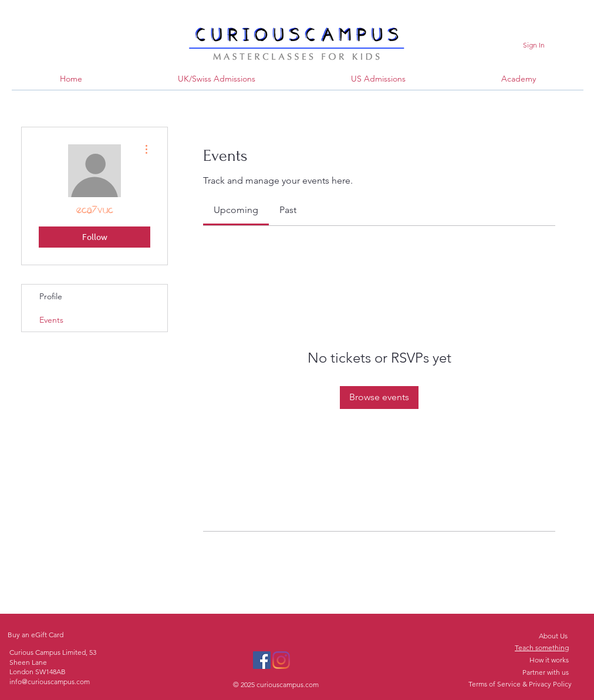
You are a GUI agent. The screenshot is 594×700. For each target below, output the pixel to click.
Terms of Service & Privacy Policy (520, 684)
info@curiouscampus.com (50, 682)
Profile (51, 296)
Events (51, 320)
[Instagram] (281, 660)
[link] (236, 210)
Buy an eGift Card (36, 635)
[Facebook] (262, 660)
